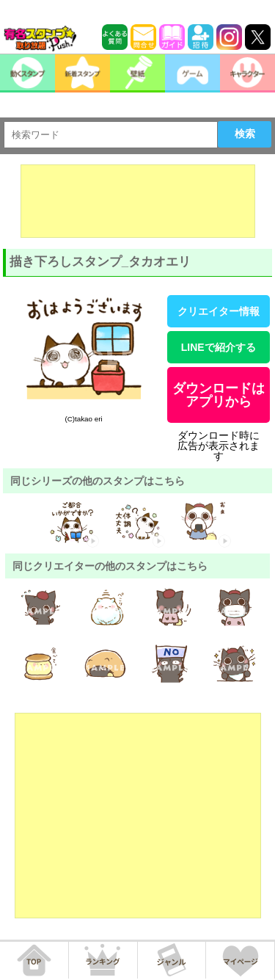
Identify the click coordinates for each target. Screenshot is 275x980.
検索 (245, 134)
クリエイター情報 (219, 311)
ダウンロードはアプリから (219, 395)
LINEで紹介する (219, 347)
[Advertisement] (138, 201)
